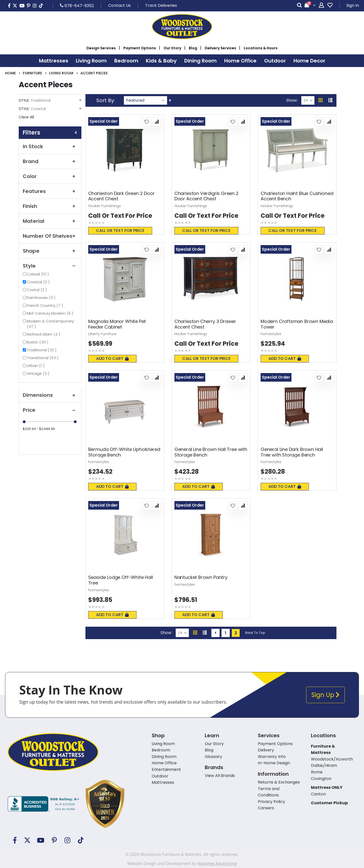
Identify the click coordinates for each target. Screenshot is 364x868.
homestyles (271, 334)
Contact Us (119, 5)
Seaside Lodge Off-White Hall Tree (121, 580)
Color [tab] (50, 176)
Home (10, 73)
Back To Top (255, 633)
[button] (147, 122)
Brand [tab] (50, 161)
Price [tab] (50, 410)
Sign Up (325, 695)
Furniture (32, 73)
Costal (38, 290)
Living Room (61, 73)
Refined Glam (44, 334)
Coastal (39, 282)
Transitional (43, 358)
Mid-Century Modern (51, 313)
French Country (46, 305)
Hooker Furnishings (105, 206)
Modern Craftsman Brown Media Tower (297, 324)
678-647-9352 (77, 6)
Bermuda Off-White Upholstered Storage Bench (124, 452)
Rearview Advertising (217, 863)
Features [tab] (50, 191)
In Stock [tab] (50, 146)
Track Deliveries (161, 5)
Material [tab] (50, 221)
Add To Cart (112, 359)
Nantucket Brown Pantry (201, 577)
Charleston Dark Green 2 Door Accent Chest (121, 196)
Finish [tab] (50, 206)
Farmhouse (42, 298)
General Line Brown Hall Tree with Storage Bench (211, 452)
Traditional (42, 350)
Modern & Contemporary (50, 324)
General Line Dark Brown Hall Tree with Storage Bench (292, 452)
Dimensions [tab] (50, 395)
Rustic (38, 342)
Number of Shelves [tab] (50, 236)
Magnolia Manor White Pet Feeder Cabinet (117, 324)
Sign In (353, 5)
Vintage (39, 373)
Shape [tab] (50, 251)
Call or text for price (120, 231)
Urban (36, 366)
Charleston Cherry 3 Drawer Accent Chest (205, 324)
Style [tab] (50, 266)
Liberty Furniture (102, 334)
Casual (39, 274)
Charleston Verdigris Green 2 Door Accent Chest (207, 196)
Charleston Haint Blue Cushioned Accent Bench (297, 196)
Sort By (105, 100)
